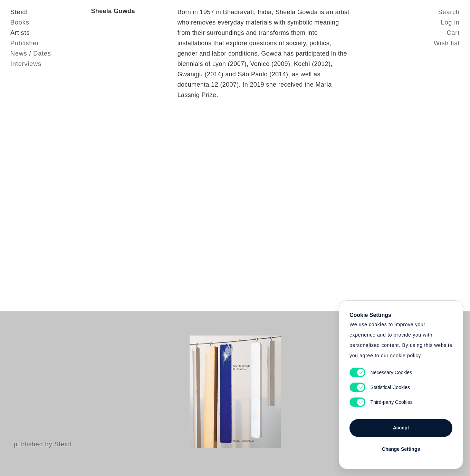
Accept (401, 428)
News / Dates (31, 54)
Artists (20, 33)
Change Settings (401, 449)
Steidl (19, 12)
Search (449, 12)
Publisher (25, 43)
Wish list (447, 43)
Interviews (26, 64)
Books (20, 22)
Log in (450, 22)
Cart (453, 33)
